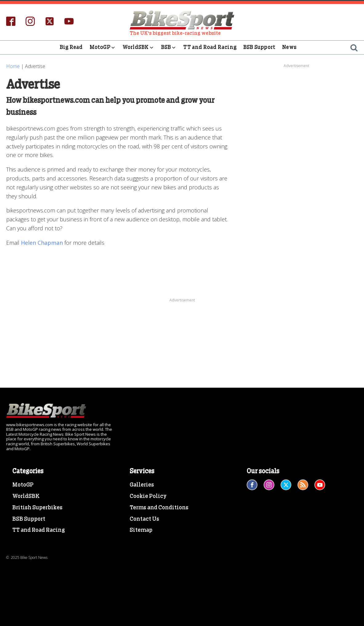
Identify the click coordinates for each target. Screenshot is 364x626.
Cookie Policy (148, 496)
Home (13, 66)
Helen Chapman (42, 243)
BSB (169, 47)
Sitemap (141, 530)
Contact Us (144, 519)
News (289, 47)
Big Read (71, 47)
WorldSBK (138, 47)
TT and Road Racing (210, 47)
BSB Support (259, 47)
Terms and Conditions (159, 508)
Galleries (142, 485)
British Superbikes (37, 508)
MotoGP (103, 47)
